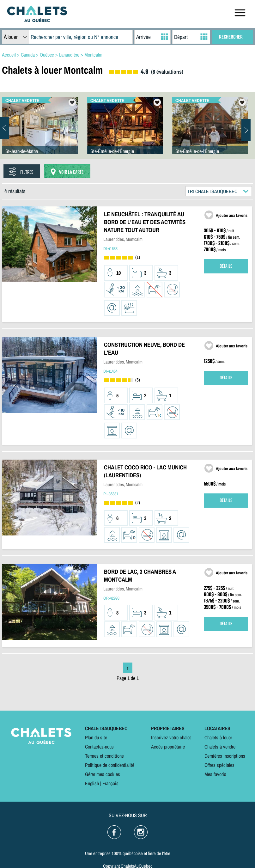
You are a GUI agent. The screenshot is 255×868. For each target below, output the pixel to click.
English (92, 783)
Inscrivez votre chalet (171, 737)
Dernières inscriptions (225, 756)
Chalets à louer (218, 737)
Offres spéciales (219, 765)
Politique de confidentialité (110, 765)
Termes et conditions (104, 756)
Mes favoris (215, 774)
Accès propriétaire (168, 747)
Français (110, 783)
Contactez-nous (99, 747)
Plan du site (96, 737)
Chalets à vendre (220, 747)
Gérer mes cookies (103, 774)
